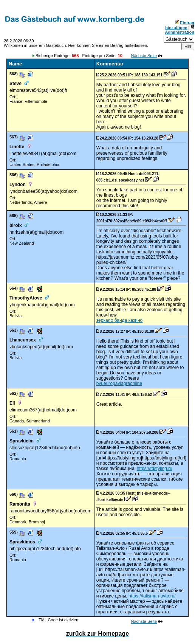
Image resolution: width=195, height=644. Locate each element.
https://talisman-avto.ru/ (152, 596)
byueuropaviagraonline (119, 383)
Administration (180, 32)
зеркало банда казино (120, 320)
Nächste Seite (144, 56)
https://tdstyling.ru (155, 469)
